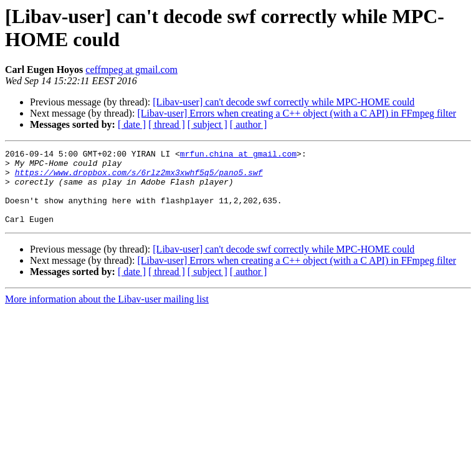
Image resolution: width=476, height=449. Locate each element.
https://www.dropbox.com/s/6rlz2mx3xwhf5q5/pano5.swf (139, 178)
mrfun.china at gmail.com (238, 155)
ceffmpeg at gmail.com (131, 70)
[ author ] (249, 124)
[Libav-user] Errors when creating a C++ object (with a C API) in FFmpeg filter (297, 113)
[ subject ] (207, 124)
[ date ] (132, 124)
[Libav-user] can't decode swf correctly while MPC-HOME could (283, 102)
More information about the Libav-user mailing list (107, 314)
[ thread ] (167, 124)
